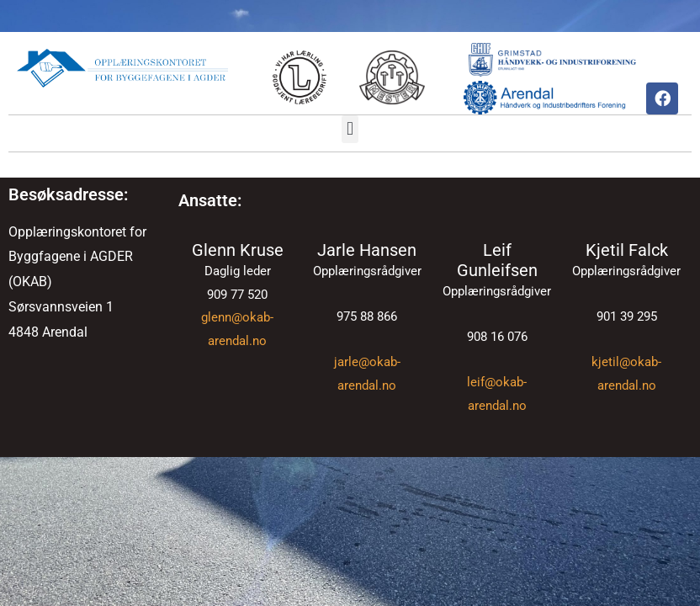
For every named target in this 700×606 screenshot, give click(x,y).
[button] (350, 129)
